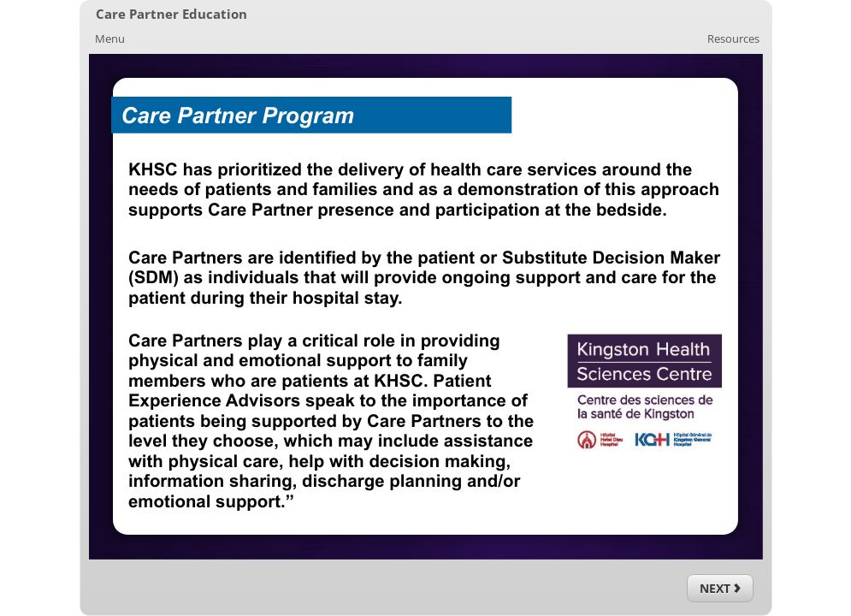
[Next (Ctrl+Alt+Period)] (720, 588)
